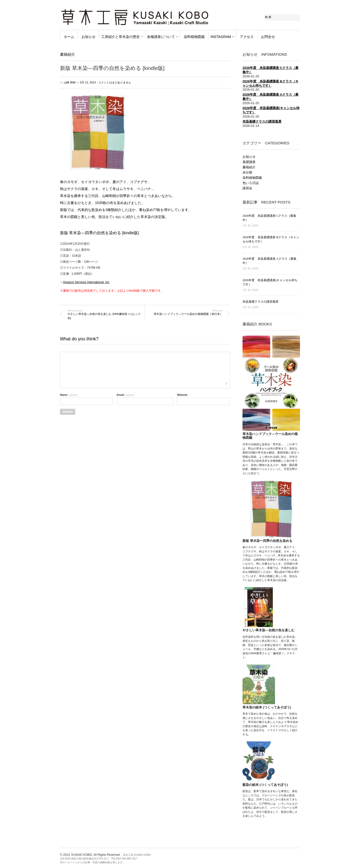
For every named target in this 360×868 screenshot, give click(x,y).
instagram (221, 37)
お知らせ (88, 37)
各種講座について (161, 37)
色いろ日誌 (251, 183)
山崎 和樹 (70, 82)
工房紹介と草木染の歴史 (120, 37)
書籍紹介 (67, 54)
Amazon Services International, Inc (86, 282)
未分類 (247, 172)
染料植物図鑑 (194, 37)
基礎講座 (249, 162)
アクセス (247, 37)
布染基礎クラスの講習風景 (262, 121)
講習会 (247, 188)
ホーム (69, 37)
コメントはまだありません (115, 82)
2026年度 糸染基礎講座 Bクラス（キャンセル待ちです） (270, 83)
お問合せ (268, 37)
